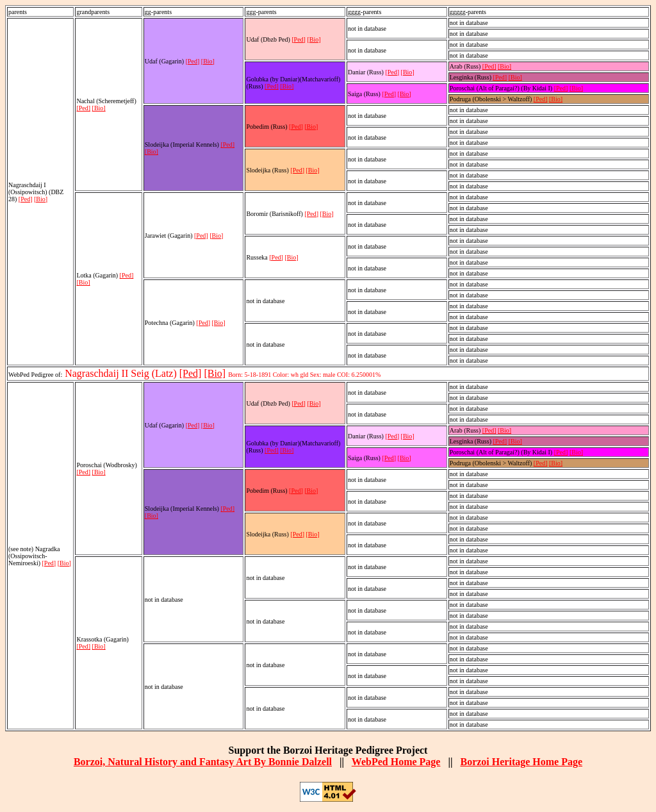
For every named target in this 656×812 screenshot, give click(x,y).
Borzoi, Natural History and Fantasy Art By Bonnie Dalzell (203, 762)
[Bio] (41, 199)
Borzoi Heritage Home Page (521, 762)
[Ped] (26, 199)
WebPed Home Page (396, 762)
